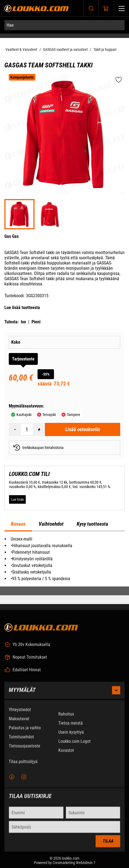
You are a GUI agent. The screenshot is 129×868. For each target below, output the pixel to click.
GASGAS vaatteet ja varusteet (65, 49)
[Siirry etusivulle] (37, 8)
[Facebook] (12, 782)
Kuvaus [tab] (18, 524)
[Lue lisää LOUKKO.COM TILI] (17, 499)
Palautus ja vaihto (25, 732)
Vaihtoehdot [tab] (51, 524)
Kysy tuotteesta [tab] (92, 524)
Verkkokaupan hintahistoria (38, 448)
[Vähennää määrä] (15, 429)
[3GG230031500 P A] (50, 214)
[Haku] (91, 8)
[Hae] (64, 25)
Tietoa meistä (71, 728)
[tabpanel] (64, 559)
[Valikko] (122, 8)
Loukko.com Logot (74, 746)
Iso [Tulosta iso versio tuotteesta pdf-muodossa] (23, 322)
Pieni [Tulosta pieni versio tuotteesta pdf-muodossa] (36, 322)
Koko (16, 342)
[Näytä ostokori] (106, 9)
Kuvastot (66, 755)
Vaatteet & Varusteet (21, 49)
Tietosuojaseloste (25, 750)
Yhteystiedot (20, 714)
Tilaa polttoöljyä (23, 766)
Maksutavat (19, 723)
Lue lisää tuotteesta (22, 308)
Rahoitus (66, 719)
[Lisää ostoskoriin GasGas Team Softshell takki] (83, 429)
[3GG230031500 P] (19, 214)
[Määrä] (27, 429)
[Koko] (78, 342)
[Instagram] (24, 782)
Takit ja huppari (105, 49)
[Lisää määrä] (39, 429)
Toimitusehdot (21, 741)
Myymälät (64, 695)
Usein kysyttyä (71, 737)
